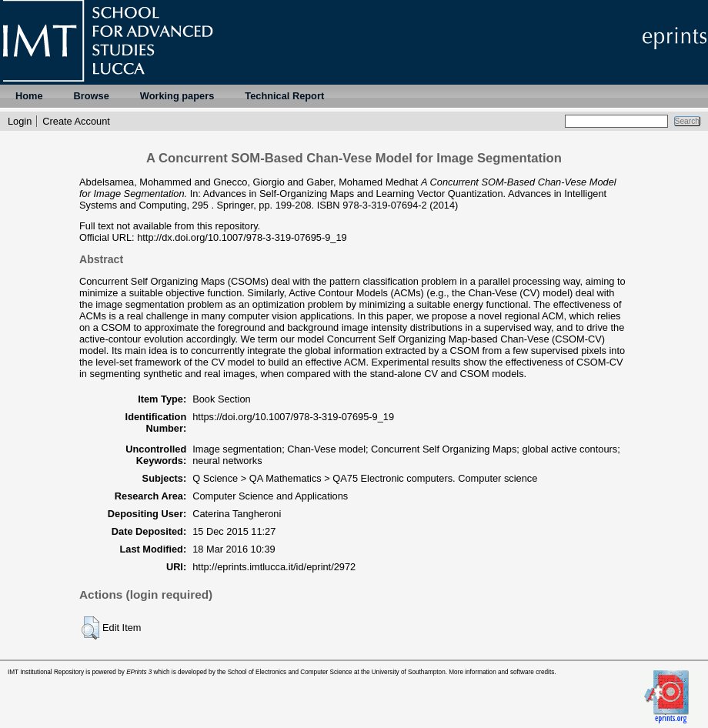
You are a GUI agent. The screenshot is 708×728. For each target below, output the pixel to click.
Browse (92, 96)
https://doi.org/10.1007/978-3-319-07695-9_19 (293, 417)
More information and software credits (501, 672)
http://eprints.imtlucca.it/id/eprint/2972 (274, 567)
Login (20, 121)
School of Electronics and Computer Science (290, 672)
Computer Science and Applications (270, 496)
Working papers (177, 96)
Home (29, 96)
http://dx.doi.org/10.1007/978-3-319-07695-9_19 (242, 237)
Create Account (76, 121)
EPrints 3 (139, 672)
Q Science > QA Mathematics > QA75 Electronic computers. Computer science (365, 478)
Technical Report (284, 96)
